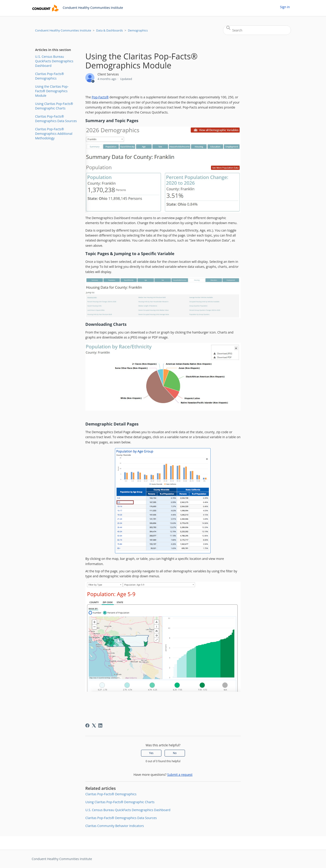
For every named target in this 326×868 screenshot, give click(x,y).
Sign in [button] (285, 7)
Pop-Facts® (100, 97)
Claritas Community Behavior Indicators (115, 826)
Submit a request (180, 775)
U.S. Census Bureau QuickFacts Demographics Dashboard (54, 61)
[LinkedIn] (100, 725)
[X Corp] (94, 725)
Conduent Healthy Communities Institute (63, 30)
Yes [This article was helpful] (151, 753)
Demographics (138, 30)
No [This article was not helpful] (175, 753)
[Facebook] (87, 725)
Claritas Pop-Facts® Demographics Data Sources (56, 119)
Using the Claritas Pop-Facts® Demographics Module (52, 91)
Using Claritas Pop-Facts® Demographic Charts (54, 106)
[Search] (257, 30)
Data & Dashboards (110, 30)
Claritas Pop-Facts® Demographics (49, 76)
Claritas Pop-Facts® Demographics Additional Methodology (54, 134)
